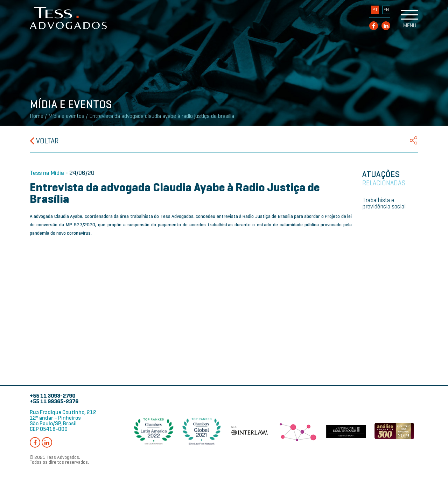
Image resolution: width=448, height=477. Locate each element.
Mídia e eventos (66, 116)
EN (386, 10)
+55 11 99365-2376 (54, 401)
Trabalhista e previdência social (384, 203)
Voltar (44, 141)
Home (37, 116)
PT (375, 10)
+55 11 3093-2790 (52, 396)
